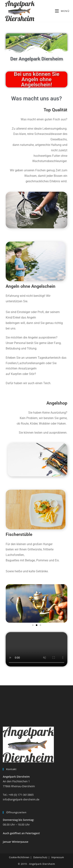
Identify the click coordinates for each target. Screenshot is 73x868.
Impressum (58, 857)
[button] (12, 600)
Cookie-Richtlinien (19, 857)
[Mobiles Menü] (62, 11)
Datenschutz (40, 857)
